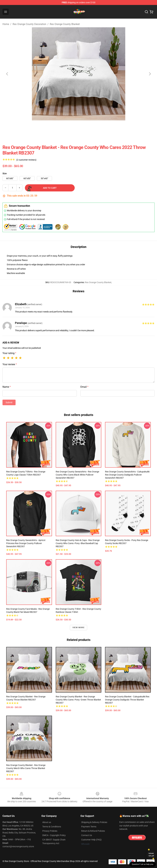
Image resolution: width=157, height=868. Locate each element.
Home (6, 24)
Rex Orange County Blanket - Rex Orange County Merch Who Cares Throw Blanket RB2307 (26, 768)
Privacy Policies (50, 831)
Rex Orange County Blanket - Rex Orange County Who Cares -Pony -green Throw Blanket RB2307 (78, 700)
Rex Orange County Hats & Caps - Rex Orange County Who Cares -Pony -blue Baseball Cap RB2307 (78, 543)
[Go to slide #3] (95, 127)
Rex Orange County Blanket (65, 24)
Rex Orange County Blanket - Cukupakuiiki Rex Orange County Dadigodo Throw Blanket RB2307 (127, 700)
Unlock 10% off (151, 855)
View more (78, 628)
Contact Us (87, 835)
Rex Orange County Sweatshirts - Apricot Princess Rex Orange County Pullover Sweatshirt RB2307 (26, 543)
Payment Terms (89, 827)
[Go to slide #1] (62, 127)
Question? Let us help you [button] (143, 864)
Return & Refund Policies (93, 831)
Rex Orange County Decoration (29, 24)
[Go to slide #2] (79, 127)
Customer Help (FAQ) (91, 840)
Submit (9, 402)
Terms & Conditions (52, 827)
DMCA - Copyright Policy (54, 835)
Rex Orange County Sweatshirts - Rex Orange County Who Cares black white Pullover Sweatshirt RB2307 (77, 475)
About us (47, 822)
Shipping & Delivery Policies (94, 822)
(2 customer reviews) (26, 160)
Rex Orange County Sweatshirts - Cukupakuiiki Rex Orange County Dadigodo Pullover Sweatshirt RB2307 (127, 475)
